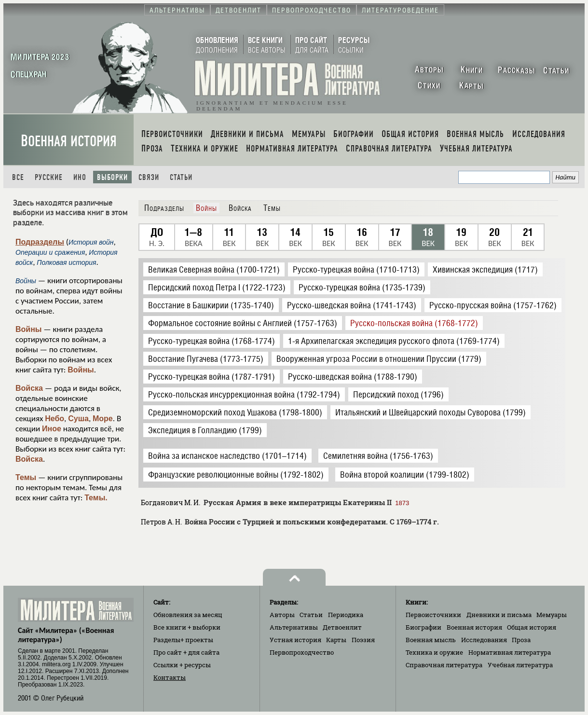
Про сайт (186, 652)
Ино (80, 177)
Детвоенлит (342, 627)
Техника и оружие (434, 652)
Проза (521, 640)
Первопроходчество (302, 652)
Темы (26, 477)
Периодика (346, 615)
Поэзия (363, 640)
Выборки (112, 177)
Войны (29, 329)
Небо (55, 419)
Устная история (295, 640)
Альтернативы (294, 627)
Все (18, 177)
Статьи (181, 177)
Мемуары (552, 615)
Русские (49, 177)
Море (103, 419)
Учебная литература (520, 665)
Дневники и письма (499, 615)
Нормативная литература (510, 652)
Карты (336, 640)
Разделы (183, 640)
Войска (29, 388)
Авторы (282, 615)
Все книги (187, 627)
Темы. (96, 498)
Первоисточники (433, 615)
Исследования (484, 640)
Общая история (532, 627)
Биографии (424, 627)
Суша (78, 419)
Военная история (69, 141)
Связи (149, 177)
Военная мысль (431, 640)
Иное (52, 429)
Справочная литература (444, 665)
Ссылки (182, 665)
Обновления (188, 615)
